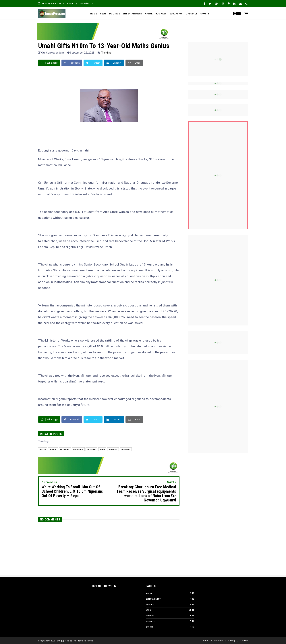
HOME (94, 14)
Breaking (65, 449)
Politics (113, 449)
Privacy (232, 641)
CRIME (149, 14)
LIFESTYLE (191, 14)
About (70, 4)
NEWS (103, 14)
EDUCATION (176, 14)
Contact (244, 641)
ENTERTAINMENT (133, 14)
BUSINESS (161, 14)
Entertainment (153, 599)
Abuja (43, 449)
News (102, 449)
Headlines (78, 449)
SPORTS (205, 14)
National (92, 449)
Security (150, 621)
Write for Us (86, 4)
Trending (106, 53)
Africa (53, 449)
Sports (150, 627)
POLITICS (115, 14)
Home (206, 641)
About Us (218, 641)
